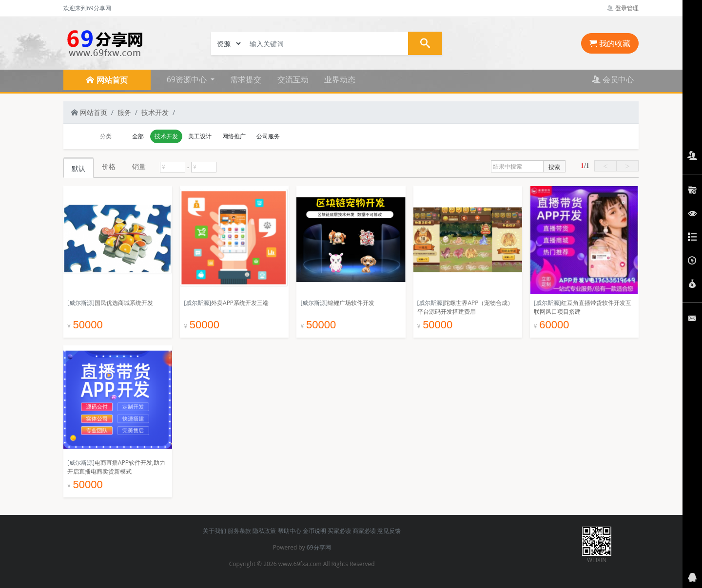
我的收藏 (610, 43)
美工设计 (200, 136)
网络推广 (234, 136)
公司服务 (268, 136)
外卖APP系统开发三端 (240, 303)
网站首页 (89, 112)
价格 (109, 166)
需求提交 (246, 79)
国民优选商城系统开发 (124, 303)
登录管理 (623, 8)
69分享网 (319, 547)
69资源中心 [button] (188, 79)
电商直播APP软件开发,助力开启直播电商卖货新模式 (116, 467)
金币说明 (314, 531)
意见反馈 (389, 531)
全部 (138, 136)
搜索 (554, 167)
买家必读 (339, 531)
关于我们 (214, 531)
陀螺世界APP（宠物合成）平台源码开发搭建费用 (466, 307)
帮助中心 (290, 531)
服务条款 (239, 531)
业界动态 (340, 79)
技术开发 (155, 112)
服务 (124, 112)
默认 (78, 168)
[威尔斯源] (81, 303)
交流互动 (293, 79)
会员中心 (613, 79)
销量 (139, 166)
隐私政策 (264, 531)
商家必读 (364, 531)
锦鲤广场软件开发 (351, 303)
